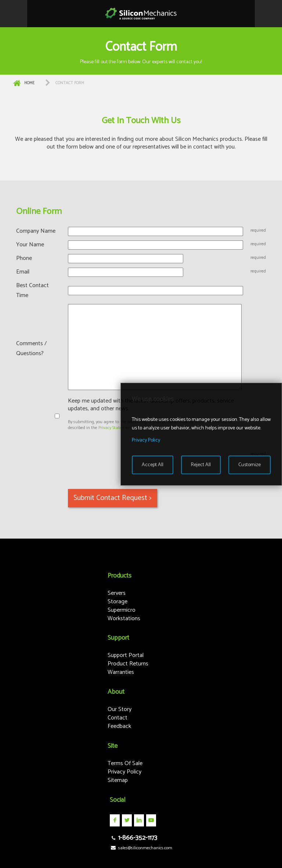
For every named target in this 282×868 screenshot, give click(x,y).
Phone (24, 258)
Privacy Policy (124, 772)
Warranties (121, 672)
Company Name (36, 231)
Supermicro (122, 610)
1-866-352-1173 (133, 838)
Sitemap (118, 780)
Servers (117, 593)
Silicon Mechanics (141, 14)
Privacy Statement (115, 428)
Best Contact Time (32, 290)
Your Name (30, 245)
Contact (117, 718)
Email (23, 272)
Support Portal (126, 655)
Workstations (124, 619)
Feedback (119, 726)
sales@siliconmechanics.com (141, 848)
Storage (117, 602)
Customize (250, 465)
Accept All (153, 465)
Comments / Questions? (31, 349)
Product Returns (128, 664)
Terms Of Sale (125, 763)
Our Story (120, 709)
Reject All (201, 465)
